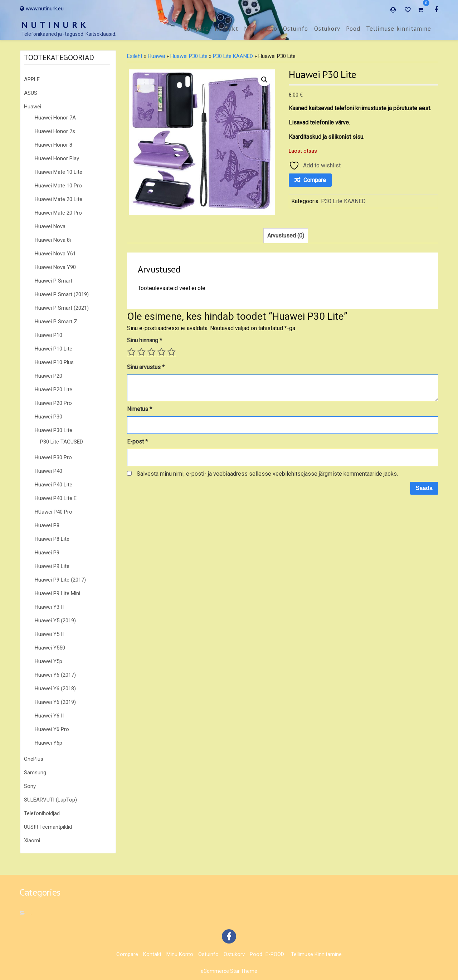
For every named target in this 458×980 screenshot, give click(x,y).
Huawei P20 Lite (53, 389)
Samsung (35, 773)
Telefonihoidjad (42, 813)
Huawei (33, 107)
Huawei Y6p (48, 743)
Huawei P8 (47, 525)
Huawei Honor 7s (55, 131)
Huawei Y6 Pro (52, 729)
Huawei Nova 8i (53, 240)
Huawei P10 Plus (54, 362)
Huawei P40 (48, 471)
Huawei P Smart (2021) (62, 308)
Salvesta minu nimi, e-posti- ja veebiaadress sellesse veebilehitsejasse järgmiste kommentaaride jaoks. (267, 474)
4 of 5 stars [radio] (161, 352)
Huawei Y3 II (49, 607)
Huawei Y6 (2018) (55, 689)
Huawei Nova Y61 (55, 254)
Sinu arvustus (146, 367)
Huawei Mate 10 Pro (58, 186)
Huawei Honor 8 (53, 145)
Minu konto (261, 29)
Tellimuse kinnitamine (399, 29)
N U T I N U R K (54, 25)
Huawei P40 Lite (53, 485)
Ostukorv (327, 29)
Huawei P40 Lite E (56, 498)
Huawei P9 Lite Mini (57, 593)
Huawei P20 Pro (53, 403)
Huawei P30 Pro (53, 457)
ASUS (31, 93)
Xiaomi (32, 841)
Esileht (135, 56)
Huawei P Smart (53, 281)
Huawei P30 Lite (53, 430)
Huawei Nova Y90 (55, 267)
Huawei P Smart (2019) (62, 294)
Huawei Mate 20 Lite (59, 199)
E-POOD (275, 954)
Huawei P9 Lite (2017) (60, 580)
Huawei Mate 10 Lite (59, 172)
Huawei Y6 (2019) (55, 702)
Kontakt (226, 29)
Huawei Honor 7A (55, 118)
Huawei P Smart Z (56, 322)
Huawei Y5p (48, 661)
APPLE (32, 79)
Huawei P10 (48, 335)
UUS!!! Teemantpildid (48, 827)
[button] (264, 80)
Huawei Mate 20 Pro (58, 213)
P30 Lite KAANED (233, 56)
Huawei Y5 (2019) (55, 621)
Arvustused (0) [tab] (286, 236)
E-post (137, 442)
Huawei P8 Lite (52, 539)
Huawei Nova (50, 226)
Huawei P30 (48, 417)
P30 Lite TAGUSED (62, 442)
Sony (30, 786)
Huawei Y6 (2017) (55, 675)
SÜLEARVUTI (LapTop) (50, 800)
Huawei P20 (48, 376)
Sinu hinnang (145, 340)
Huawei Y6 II (49, 716)
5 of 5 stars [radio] (171, 352)
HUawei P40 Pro (53, 512)
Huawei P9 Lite (52, 566)
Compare (196, 29)
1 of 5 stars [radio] (131, 352)
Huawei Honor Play (57, 158)
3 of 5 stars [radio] (151, 352)
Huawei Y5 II (49, 634)
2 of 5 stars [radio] (141, 352)
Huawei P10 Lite (53, 349)
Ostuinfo (296, 29)
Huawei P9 (47, 553)
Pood (353, 29)
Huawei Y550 (50, 648)
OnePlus (34, 759)
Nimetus (140, 409)
